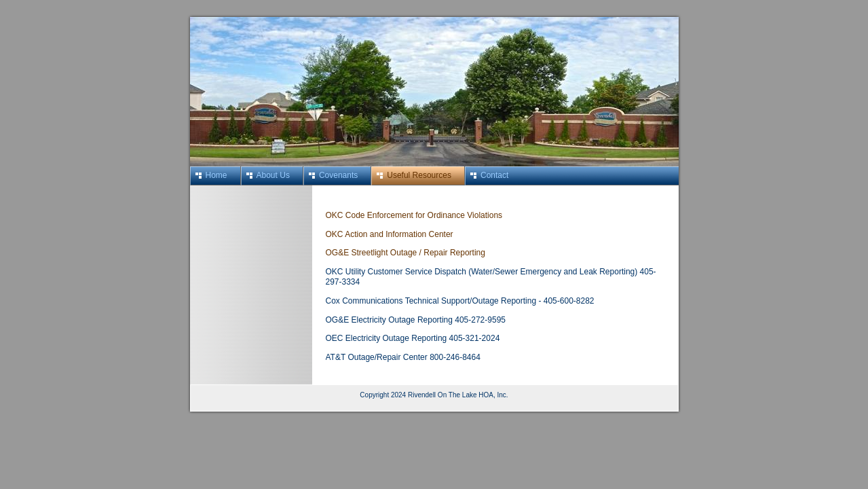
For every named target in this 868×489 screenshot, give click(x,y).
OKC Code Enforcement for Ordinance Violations (414, 215)
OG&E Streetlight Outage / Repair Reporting (405, 253)
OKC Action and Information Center (390, 234)
